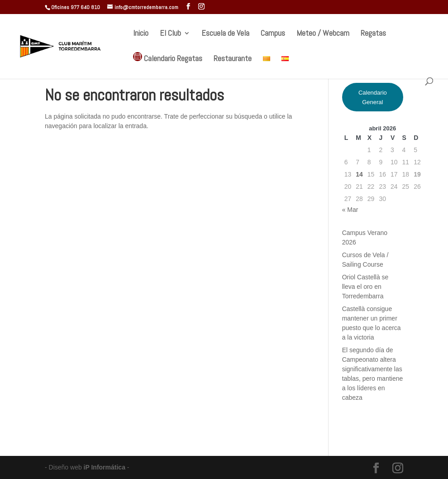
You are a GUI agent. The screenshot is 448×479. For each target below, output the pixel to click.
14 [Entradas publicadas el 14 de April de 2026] (359, 174)
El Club (170, 34)
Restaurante (233, 59)
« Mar (350, 210)
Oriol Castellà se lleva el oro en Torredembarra (365, 287)
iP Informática (105, 467)
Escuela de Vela (225, 34)
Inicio (141, 34)
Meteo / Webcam (323, 34)
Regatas (373, 34)
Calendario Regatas (168, 58)
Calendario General (373, 97)
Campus (273, 34)
